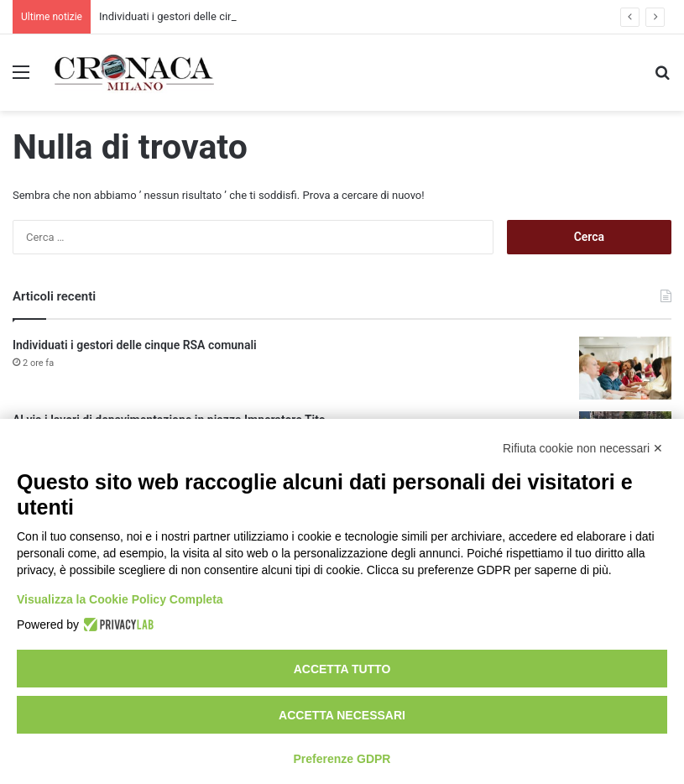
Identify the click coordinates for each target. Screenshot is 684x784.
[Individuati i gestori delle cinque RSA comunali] (625, 368)
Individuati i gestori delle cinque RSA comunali (135, 345)
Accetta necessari (342, 715)
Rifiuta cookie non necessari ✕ (583, 448)
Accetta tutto (342, 669)
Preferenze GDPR (342, 759)
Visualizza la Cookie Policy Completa (120, 599)
